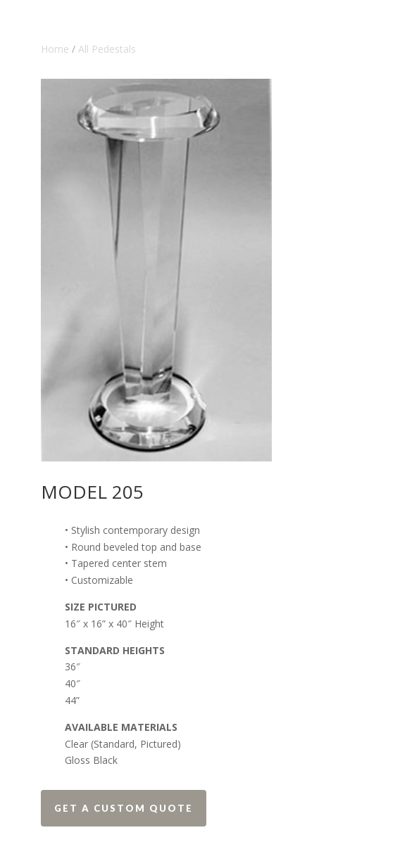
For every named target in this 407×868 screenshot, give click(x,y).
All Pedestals (107, 49)
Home (55, 49)
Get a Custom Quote (124, 808)
